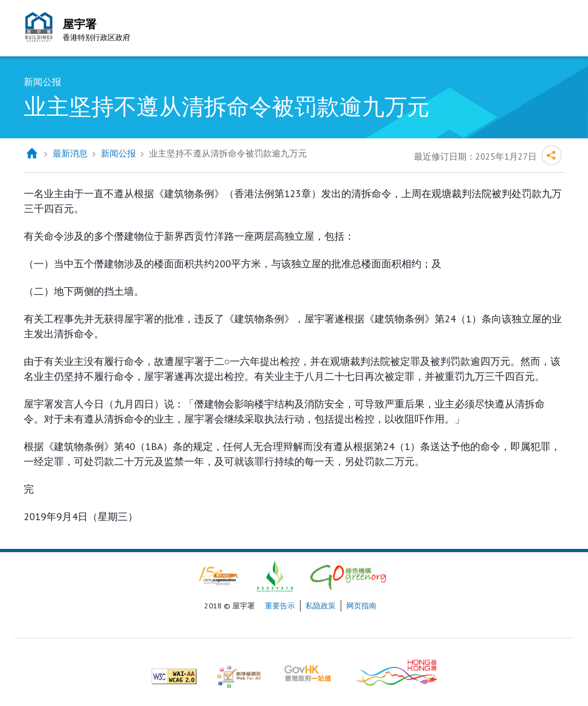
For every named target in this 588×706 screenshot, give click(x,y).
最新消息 (70, 153)
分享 (552, 155)
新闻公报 (118, 153)
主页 (32, 154)
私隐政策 (321, 606)
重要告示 (280, 606)
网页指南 (361, 606)
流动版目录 (552, 30)
